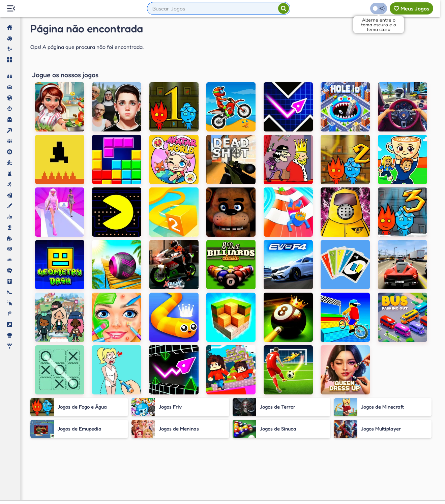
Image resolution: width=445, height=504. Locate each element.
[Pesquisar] (284, 8)
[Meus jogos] (411, 8)
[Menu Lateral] (11, 9)
